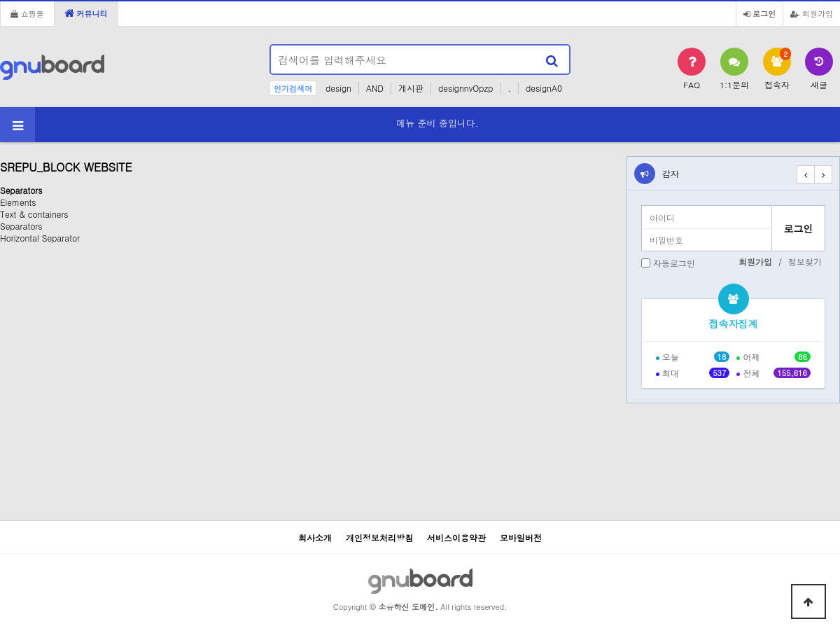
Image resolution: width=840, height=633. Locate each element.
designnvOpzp (466, 88)
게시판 (411, 88)
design (338, 88)
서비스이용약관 (456, 537)
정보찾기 (805, 262)
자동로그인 (674, 263)
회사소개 (315, 537)
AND (375, 88)
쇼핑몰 (27, 13)
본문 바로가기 (0, 0)
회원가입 (812, 13)
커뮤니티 (86, 13)
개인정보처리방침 (379, 537)
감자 (671, 173)
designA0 (544, 88)
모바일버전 (521, 537)
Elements (18, 202)
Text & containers (34, 214)
